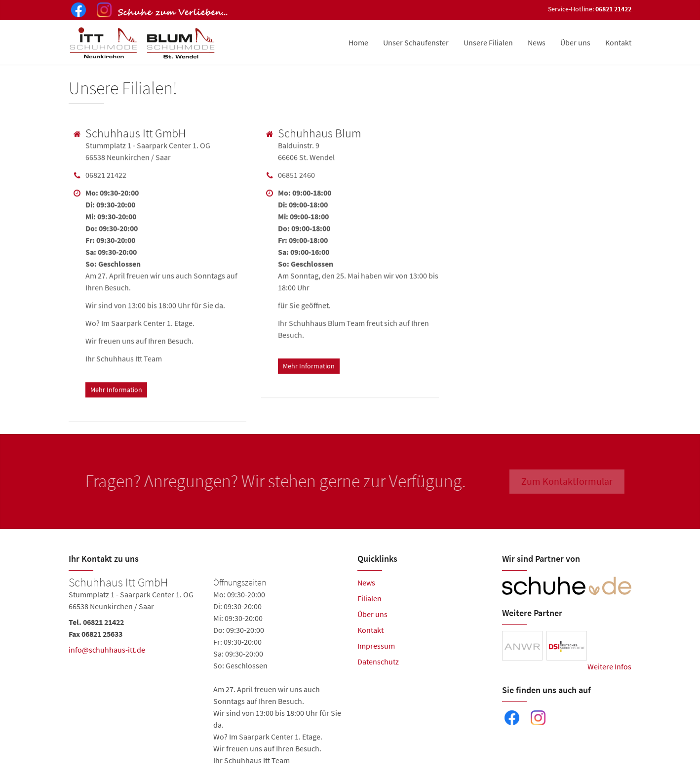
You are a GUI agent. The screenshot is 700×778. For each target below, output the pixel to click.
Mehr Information (116, 388)
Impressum (376, 646)
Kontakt (618, 42)
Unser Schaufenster (416, 42)
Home (358, 42)
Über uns (575, 42)
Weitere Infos (609, 666)
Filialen (369, 598)
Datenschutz (378, 661)
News (537, 42)
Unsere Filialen (488, 42)
